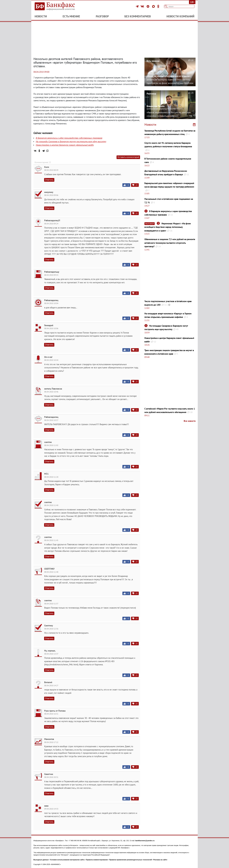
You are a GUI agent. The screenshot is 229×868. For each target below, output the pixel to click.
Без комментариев (138, 16)
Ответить (49, 180)
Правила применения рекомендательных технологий (131, 860)
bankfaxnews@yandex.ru (145, 841)
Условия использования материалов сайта (67, 860)
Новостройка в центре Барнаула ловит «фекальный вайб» (65, 145)
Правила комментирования (97, 860)
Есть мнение (71, 16)
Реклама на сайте (160, 860)
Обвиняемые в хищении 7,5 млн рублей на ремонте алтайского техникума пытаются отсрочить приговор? (170, 243)
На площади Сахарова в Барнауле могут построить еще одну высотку (71, 141)
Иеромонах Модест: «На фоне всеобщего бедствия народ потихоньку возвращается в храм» (168, 227)
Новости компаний (180, 16)
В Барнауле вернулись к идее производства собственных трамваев (69, 138)
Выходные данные (41, 860)
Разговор (102, 16)
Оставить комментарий (128, 157)
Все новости (190, 421)
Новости (41, 16)
